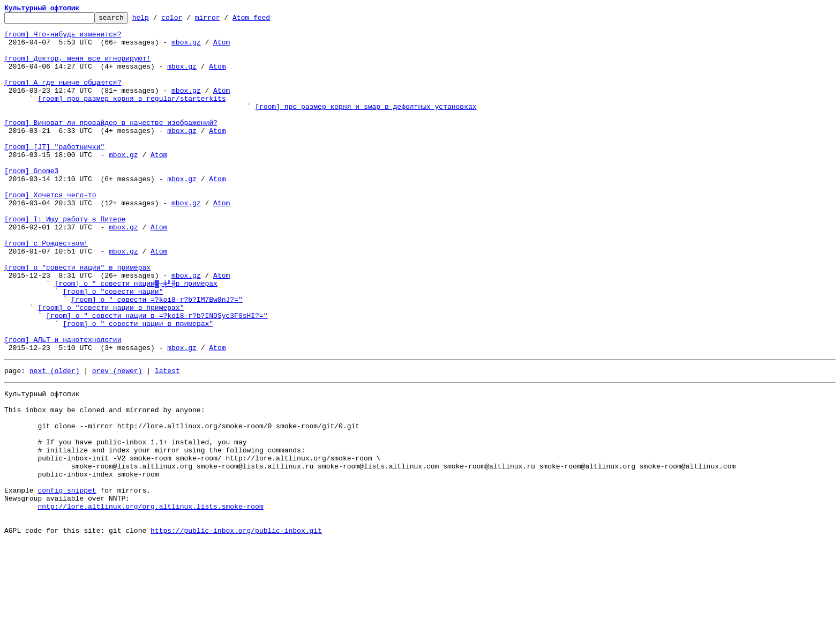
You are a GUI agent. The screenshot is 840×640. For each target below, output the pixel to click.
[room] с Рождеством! (46, 289)
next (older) (55, 440)
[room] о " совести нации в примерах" (138, 386)
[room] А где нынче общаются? (63, 96)
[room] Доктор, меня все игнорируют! (77, 68)
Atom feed (268, 20)
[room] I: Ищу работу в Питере (65, 261)
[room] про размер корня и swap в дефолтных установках (366, 125)
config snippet (67, 580)
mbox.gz (186, 48)
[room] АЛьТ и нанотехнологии (63, 405)
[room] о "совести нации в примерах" (111, 367)
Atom (222, 48)
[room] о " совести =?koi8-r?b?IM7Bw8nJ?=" (157, 357)
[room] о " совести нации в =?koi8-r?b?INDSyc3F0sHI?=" (157, 376)
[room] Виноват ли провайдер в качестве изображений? (111, 145)
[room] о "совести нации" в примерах (77, 318)
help (157, 20)
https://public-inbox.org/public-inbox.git (236, 628)
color (188, 20)
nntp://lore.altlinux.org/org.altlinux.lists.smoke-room (150, 599)
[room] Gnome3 (31, 203)
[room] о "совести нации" (113, 347)
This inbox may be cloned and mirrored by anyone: (104, 483)
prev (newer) (117, 440)
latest (167, 440)
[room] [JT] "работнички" (54, 174)
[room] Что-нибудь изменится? (63, 39)
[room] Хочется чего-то (50, 232)
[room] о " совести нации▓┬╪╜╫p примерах (136, 338)
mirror (224, 20)
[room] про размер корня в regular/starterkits (132, 116)
